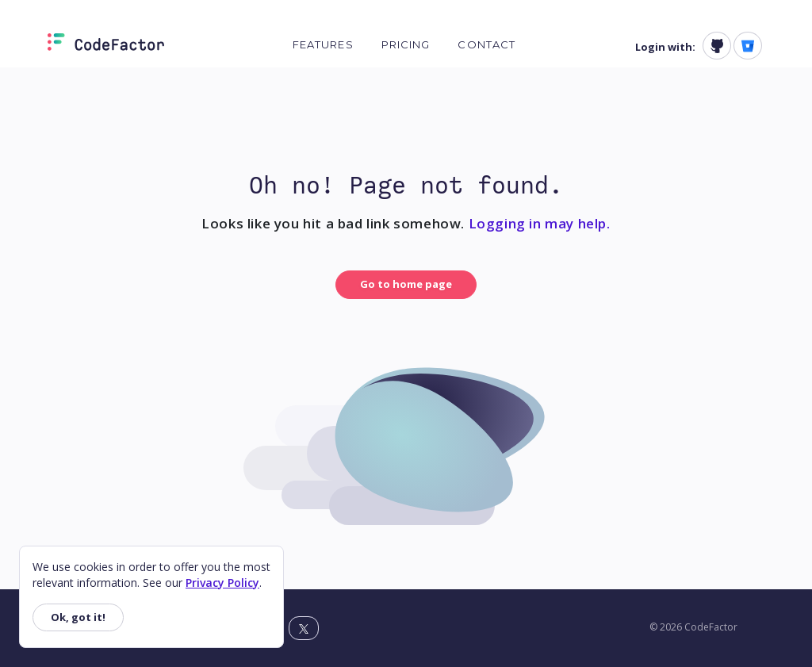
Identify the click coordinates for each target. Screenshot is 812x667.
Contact (486, 44)
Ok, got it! (78, 617)
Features (323, 44)
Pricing (406, 44)
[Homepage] (106, 45)
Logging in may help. (540, 223)
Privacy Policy (222, 583)
